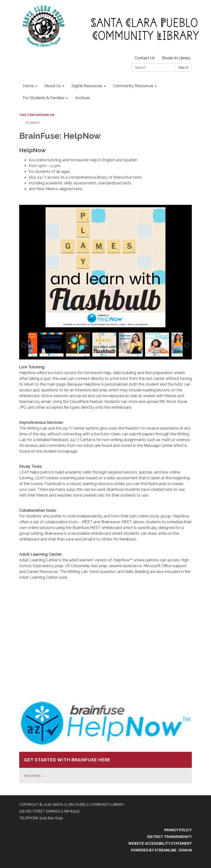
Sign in (185, 850)
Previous (24, 345)
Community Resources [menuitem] (133, 86)
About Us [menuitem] (53, 86)
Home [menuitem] (28, 86)
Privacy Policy (178, 830)
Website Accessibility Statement (160, 844)
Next (187, 345)
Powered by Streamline (154, 850)
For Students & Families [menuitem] (44, 98)
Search (183, 67)
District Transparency (170, 837)
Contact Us (145, 58)
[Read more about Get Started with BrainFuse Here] (105, 738)
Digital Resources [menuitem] (87, 86)
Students (32, 123)
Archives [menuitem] (83, 98)
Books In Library (176, 58)
